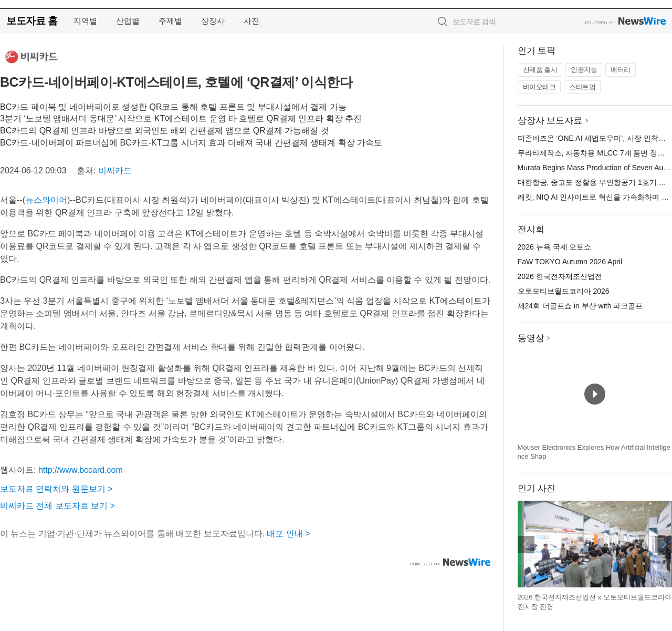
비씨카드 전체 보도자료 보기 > (57, 506)
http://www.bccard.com (81, 470)
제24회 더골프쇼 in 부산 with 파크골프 (580, 306)
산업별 (128, 21)
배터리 (621, 70)
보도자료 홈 (32, 21)
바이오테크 (539, 87)
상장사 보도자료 (550, 121)
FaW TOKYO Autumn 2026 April (570, 262)
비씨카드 (115, 170)
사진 (251, 21)
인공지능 (584, 70)
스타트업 (582, 87)
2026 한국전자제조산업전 (560, 276)
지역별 (85, 21)
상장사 (213, 21)
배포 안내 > (288, 534)
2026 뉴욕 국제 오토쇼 (555, 247)
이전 (526, 544)
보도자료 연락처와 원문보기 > (56, 489)
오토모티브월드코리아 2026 (564, 291)
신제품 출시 (540, 70)
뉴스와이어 (46, 200)
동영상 (531, 338)
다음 (664, 544)
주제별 (170, 21)
